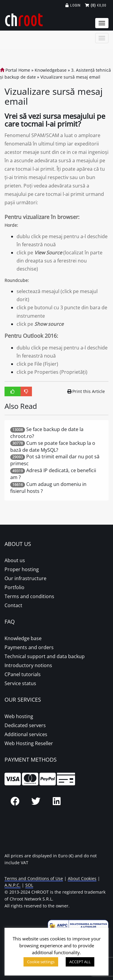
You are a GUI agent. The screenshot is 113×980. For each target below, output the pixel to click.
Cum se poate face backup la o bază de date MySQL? (53, 447)
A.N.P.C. (13, 885)
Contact (13, 605)
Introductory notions (28, 665)
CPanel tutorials (23, 674)
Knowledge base (23, 638)
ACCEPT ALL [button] (80, 962)
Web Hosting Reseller (29, 743)
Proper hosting (22, 569)
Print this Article (86, 391)
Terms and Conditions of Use (34, 878)
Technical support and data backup (45, 656)
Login (73, 5)
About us (15, 560)
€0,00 (96, 5)
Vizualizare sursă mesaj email (70, 77)
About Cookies (82, 878)
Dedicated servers (25, 725)
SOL (29, 885)
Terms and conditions (29, 596)
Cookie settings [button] (41, 962)
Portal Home (15, 70)
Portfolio (14, 587)
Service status (20, 683)
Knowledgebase (51, 70)
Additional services (26, 734)
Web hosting (19, 716)
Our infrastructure (25, 578)
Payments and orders (29, 647)
